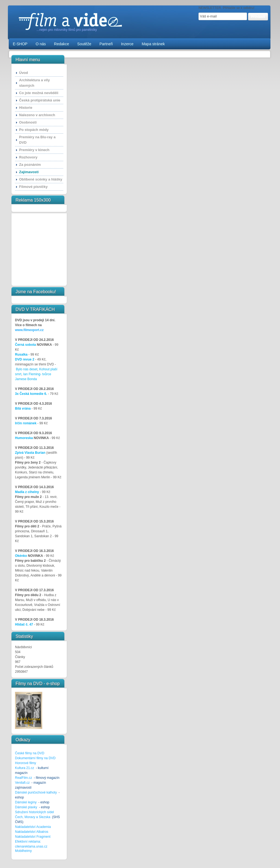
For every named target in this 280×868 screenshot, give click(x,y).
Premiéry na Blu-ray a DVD (37, 140)
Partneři (106, 44)
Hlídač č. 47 (24, 624)
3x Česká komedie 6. (31, 394)
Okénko (21, 556)
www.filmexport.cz (29, 330)
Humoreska (24, 438)
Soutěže (84, 44)
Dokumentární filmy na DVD (35, 758)
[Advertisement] (32, 250)
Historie (26, 108)
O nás (41, 44)
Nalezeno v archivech (37, 115)
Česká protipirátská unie (40, 100)
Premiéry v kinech (34, 150)
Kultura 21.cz (25, 768)
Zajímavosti (29, 172)
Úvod (24, 73)
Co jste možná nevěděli (39, 93)
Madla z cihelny (27, 492)
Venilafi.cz (22, 783)
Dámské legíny (26, 802)
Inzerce (127, 44)
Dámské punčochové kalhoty (36, 792)
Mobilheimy (23, 851)
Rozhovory (28, 157)
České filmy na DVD (30, 753)
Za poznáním (30, 165)
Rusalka (21, 355)
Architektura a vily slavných (34, 83)
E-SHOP (20, 44)
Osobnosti (28, 122)
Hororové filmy (25, 763)
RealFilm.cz (24, 778)
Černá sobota (25, 345)
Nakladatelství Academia (33, 827)
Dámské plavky (26, 807)
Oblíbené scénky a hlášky (41, 179)
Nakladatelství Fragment (33, 837)
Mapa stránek (153, 44)
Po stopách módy (34, 130)
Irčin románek (26, 423)
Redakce (61, 44)
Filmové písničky (33, 187)
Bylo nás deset (27, 369)
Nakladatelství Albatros (32, 832)
